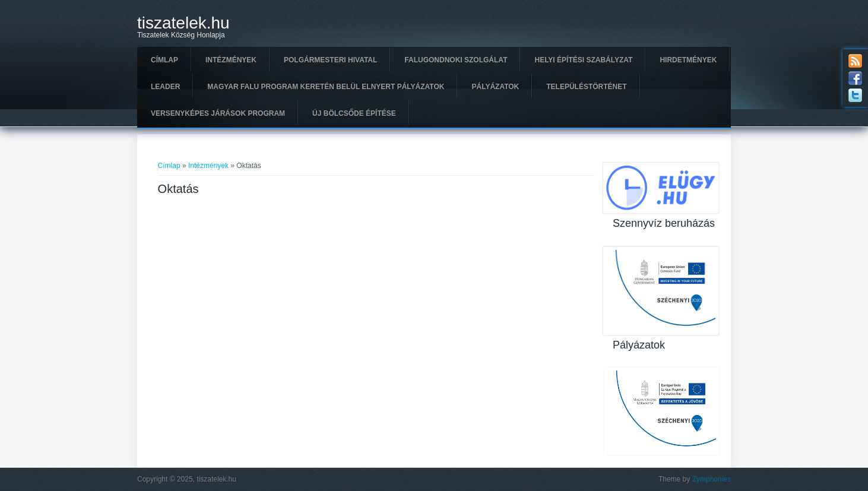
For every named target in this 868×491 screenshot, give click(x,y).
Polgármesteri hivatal (330, 60)
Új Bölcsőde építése (354, 113)
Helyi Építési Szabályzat (583, 60)
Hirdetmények (688, 60)
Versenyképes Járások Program (218, 113)
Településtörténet (586, 87)
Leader (165, 87)
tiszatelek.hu (183, 23)
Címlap (164, 60)
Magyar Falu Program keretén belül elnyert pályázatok (326, 87)
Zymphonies (712, 479)
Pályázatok (495, 87)
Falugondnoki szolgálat (456, 60)
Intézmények (231, 60)
